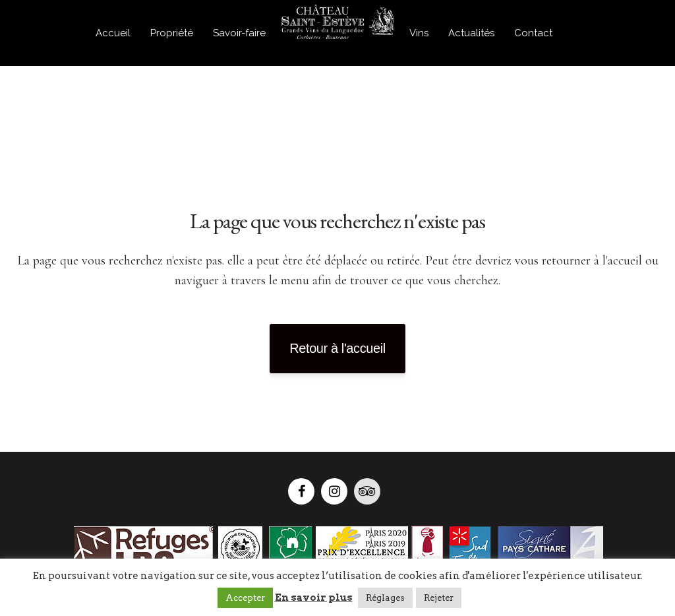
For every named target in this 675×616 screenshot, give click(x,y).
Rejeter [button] (439, 598)
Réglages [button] (385, 598)
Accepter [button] (245, 598)
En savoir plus (314, 598)
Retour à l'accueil (337, 348)
